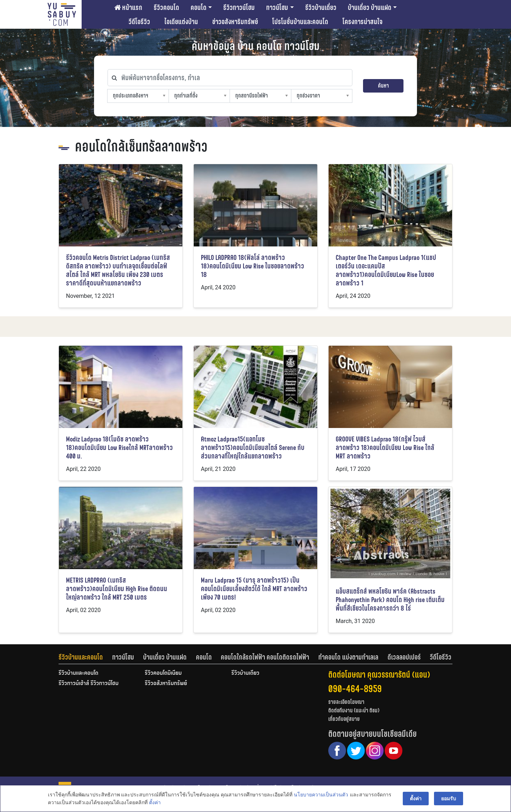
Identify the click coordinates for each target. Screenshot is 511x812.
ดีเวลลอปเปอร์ (404, 657)
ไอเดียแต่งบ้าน (181, 22)
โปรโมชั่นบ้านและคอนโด (300, 22)
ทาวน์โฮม (277, 7)
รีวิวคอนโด (166, 7)
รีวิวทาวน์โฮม (239, 7)
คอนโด (199, 7)
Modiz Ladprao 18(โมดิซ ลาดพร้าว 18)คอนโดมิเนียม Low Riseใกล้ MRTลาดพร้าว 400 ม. (119, 448)
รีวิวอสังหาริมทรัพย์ (166, 684)
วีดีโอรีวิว (139, 22)
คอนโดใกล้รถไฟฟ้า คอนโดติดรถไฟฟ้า (265, 657)
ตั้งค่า (155, 803)
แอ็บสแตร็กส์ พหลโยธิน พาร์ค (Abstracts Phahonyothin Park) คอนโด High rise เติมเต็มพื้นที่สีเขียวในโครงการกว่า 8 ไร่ (390, 600)
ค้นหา (383, 86)
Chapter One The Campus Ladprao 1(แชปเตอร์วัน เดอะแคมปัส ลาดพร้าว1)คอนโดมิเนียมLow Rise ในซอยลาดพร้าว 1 (386, 270)
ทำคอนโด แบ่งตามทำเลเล (348, 657)
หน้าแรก (128, 7)
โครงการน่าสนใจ (362, 22)
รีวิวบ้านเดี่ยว (321, 7)
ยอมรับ (449, 799)
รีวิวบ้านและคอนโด (81, 657)
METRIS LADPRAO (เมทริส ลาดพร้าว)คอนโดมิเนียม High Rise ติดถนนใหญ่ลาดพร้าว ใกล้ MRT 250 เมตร (117, 589)
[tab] (85, 657)
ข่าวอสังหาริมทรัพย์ (235, 22)
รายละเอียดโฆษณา (346, 702)
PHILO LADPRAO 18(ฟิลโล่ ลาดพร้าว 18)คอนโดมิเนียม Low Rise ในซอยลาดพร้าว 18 (252, 266)
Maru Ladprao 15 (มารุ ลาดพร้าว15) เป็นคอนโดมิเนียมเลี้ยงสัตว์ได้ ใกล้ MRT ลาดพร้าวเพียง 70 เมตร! (254, 589)
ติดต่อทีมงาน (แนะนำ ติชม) (354, 710)
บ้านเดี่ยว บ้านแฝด (370, 7)
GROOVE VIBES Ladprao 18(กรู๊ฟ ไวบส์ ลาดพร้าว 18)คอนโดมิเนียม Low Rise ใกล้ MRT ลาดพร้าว (385, 448)
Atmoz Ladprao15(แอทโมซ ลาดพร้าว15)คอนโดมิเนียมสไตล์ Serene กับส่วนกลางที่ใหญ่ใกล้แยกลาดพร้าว (253, 448)
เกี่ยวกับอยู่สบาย (344, 719)
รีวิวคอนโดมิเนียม (163, 673)
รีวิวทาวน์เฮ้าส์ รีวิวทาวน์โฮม (89, 684)
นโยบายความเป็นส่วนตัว (321, 795)
